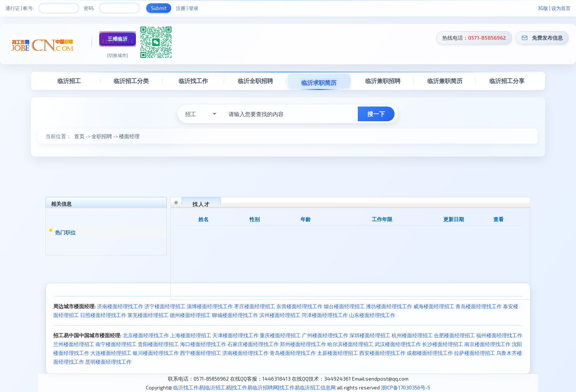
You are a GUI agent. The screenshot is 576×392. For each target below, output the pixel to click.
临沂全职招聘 (255, 81)
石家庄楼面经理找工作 (253, 344)
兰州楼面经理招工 (74, 344)
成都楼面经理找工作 (430, 353)
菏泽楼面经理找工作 (325, 315)
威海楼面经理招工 (434, 306)
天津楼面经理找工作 (235, 335)
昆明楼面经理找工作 (108, 362)
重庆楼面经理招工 (280, 335)
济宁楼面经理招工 (165, 306)
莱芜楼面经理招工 (148, 315)
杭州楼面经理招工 (412, 335)
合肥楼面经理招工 (454, 335)
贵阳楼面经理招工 (158, 344)
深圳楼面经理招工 (370, 335)
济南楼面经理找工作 (120, 306)
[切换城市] (118, 55)
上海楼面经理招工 (191, 335)
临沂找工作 (193, 81)
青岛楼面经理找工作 (479, 306)
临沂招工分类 (131, 81)
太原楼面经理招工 (338, 353)
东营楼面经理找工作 (299, 306)
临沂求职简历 (319, 82)
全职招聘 (102, 136)
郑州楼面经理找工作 (303, 344)
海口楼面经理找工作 (203, 344)
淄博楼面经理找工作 (210, 306)
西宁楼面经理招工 (201, 353)
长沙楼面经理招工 (443, 344)
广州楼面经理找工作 (325, 335)
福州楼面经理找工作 (499, 335)
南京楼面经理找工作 (487, 344)
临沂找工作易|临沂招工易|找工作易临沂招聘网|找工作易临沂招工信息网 (254, 387)
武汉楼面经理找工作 (398, 344)
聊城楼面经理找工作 (235, 315)
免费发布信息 (547, 38)
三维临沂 (118, 39)
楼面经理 (129, 136)
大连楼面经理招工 (111, 353)
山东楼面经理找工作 (372, 315)
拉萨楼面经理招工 (475, 353)
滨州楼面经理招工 (280, 315)
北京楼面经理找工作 (146, 335)
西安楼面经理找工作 (382, 353)
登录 (194, 8)
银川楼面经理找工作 (156, 353)
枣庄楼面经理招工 (255, 306)
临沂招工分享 (507, 81)
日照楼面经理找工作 (103, 315)
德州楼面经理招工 (190, 315)
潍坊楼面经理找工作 (389, 306)
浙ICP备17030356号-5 (406, 387)
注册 (181, 8)
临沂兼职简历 (445, 81)
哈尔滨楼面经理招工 (350, 344)
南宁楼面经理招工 (116, 344)
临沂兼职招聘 (383, 81)
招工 (191, 114)
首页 (79, 136)
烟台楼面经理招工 (344, 306)
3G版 (543, 8)
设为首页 (561, 8)
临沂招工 (69, 81)
